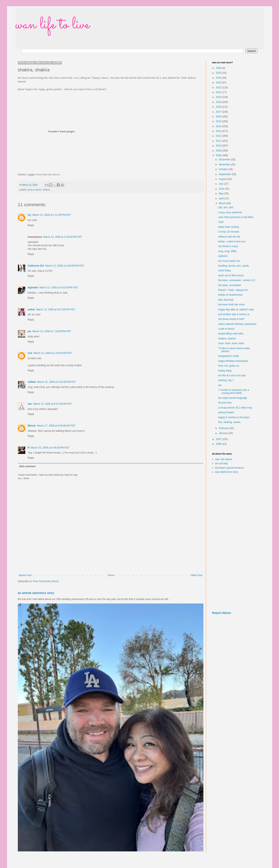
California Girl (36, 266)
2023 (219, 83)
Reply (31, 225)
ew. (220, 385)
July (221, 184)
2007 (219, 439)
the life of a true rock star (232, 375)
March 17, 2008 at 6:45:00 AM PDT (56, 426)
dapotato (33, 288)
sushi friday (224, 271)
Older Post (196, 575)
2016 (219, 117)
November (225, 165)
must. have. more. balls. (231, 343)
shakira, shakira (227, 339)
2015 (219, 121)
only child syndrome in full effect (236, 217)
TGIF (221, 222)
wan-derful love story (227, 472)
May (221, 194)
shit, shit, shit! (226, 207)
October (223, 169)
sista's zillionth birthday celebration (237, 324)
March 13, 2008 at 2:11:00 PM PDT (52, 215)
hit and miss (225, 403)
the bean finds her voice (231, 305)
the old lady (222, 463)
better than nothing (228, 227)
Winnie (32, 426)
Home (111, 575)
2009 (219, 151)
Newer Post (25, 575)
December (225, 160)
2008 (219, 155)
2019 (219, 102)
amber (31, 310)
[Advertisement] (235, 542)
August (223, 179)
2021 (219, 92)
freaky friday (225, 371)
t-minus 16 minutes (229, 232)
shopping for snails (228, 356)
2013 (219, 131)
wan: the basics (224, 459)
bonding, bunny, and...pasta (233, 266)
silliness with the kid (229, 237)
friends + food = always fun (233, 290)
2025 (219, 73)
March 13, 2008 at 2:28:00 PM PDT (63, 237)
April (222, 199)
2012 (219, 136)
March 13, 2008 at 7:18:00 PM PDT (52, 331)
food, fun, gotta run (229, 366)
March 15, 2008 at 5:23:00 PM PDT (57, 382)
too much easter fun (229, 261)
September (225, 174)
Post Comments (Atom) (46, 581)
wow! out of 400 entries (231, 276)
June (222, 189)
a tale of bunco (226, 329)
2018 (219, 107)
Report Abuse (222, 613)
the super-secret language (232, 398)
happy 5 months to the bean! (234, 417)
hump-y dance (34, 190)
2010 (219, 146)
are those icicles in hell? (231, 319)
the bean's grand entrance (230, 468)
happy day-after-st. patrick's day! (236, 310)
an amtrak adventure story (36, 593)
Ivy (30, 215)
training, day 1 (226, 380)
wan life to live (52, 25)
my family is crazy (228, 246)
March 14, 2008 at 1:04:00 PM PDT (53, 353)
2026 (219, 68)
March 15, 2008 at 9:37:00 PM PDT (53, 404)
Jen (30, 404)
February (224, 428)
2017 (219, 112)
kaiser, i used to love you (232, 241)
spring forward (226, 412)
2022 (219, 88)
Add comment (27, 466)
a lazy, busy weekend (230, 212)
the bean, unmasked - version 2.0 (237, 280)
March (223, 203)
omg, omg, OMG (227, 251)
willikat (32, 382)
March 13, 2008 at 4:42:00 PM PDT (59, 288)
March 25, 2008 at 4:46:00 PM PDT (50, 448)
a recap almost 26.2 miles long (235, 408)
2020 (219, 97)
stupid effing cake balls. (231, 334)
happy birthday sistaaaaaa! (233, 361)
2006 (219, 444)
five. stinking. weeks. (229, 422)
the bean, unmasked (229, 285)
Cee (30, 353)
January (223, 433)
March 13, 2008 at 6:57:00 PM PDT (56, 310)
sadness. (223, 256)
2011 (219, 141)
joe (30, 331)
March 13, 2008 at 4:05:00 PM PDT (65, 266)
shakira (46, 190)
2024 (219, 78)
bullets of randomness (230, 295)
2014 (219, 126)
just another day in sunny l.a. (234, 314)
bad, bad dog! (226, 300)
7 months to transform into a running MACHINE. (234, 391)
